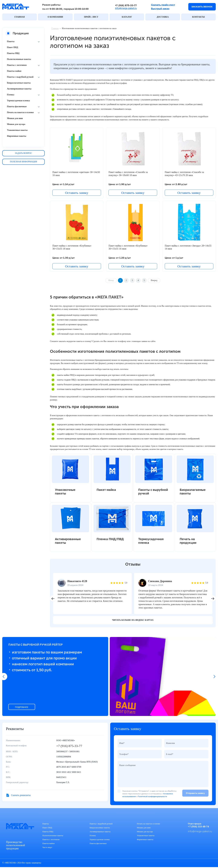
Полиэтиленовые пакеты (19, 59)
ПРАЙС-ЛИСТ (91, 17)
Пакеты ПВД (13, 53)
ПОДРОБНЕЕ (23, 707)
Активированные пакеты (19, 89)
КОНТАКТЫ (198, 17)
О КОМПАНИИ (55, 17)
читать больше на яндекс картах (133, 619)
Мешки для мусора (16, 124)
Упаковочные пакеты (17, 130)
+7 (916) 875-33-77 (125, 5)
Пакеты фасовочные (17, 107)
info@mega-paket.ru (125, 8)
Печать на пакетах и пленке (20, 113)
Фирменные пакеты (17, 136)
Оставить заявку (77, 193)
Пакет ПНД (13, 48)
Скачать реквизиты (21, 795)
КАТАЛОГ (127, 17)
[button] (213, 598)
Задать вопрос (24, 153)
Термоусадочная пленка (18, 101)
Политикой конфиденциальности (152, 797)
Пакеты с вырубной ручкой (20, 77)
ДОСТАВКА (163, 17)
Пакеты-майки (14, 71)
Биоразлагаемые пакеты (19, 83)
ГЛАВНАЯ (20, 17)
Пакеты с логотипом (17, 65)
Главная (55, 29)
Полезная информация (23, 162)
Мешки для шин (15, 118)
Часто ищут (47, 848)
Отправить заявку (195, 794)
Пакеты (11, 42)
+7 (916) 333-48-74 (198, 827)
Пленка (11, 95)
